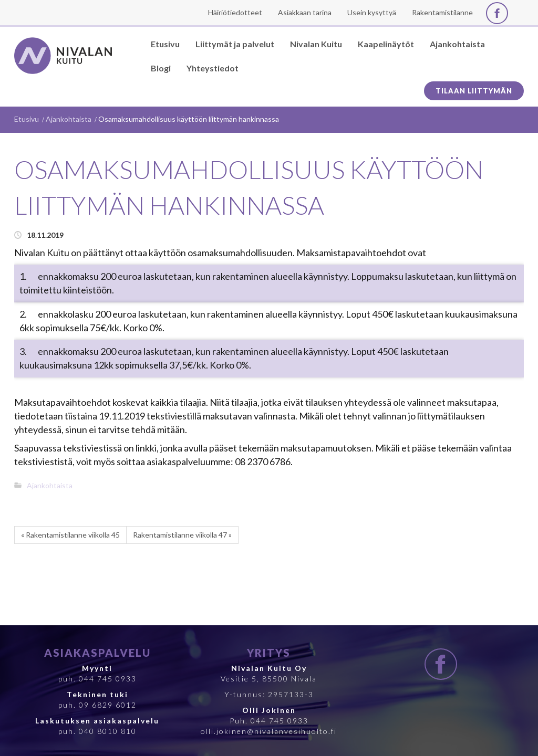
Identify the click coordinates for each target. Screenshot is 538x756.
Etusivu (27, 119)
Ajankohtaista (69, 119)
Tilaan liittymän (474, 91)
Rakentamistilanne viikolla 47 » (182, 535)
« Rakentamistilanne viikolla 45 (70, 535)
